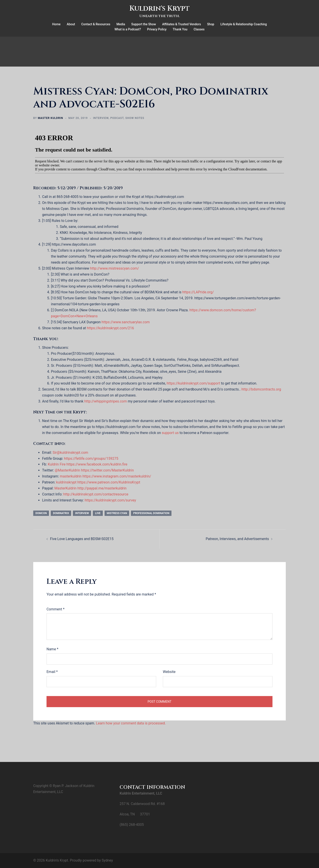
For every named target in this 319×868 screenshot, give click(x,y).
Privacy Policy (157, 29)
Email (52, 672)
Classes (199, 29)
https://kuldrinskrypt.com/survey (110, 500)
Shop (211, 24)
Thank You (180, 29)
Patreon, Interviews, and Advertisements (237, 539)
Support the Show (144, 24)
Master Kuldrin (51, 118)
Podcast (117, 118)
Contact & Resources (96, 24)
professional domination (151, 513)
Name (53, 649)
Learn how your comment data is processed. (131, 723)
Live (98, 513)
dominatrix (61, 513)
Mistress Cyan (117, 513)
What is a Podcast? (128, 29)
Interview (101, 118)
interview (82, 513)
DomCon (41, 513)
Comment (55, 609)
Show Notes (135, 118)
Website (169, 672)
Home (56, 24)
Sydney (107, 860)
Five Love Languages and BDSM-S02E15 (82, 539)
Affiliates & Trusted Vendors (182, 24)
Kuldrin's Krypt (159, 9)
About (71, 24)
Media (121, 24)
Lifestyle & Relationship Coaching (244, 24)
